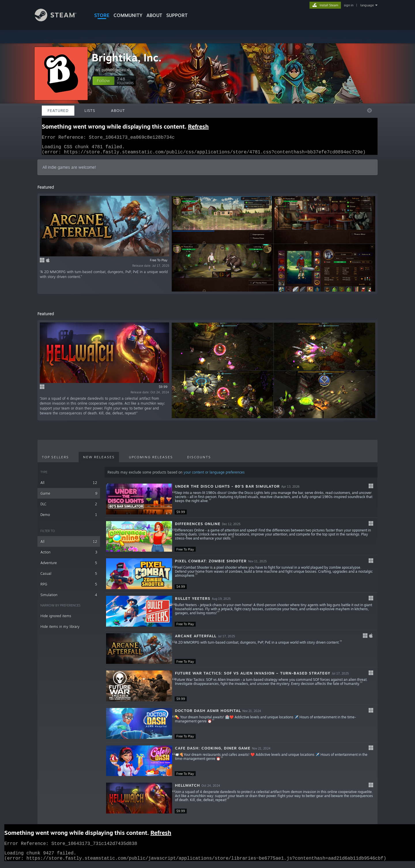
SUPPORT (177, 15)
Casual (69, 577)
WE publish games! (113, 70)
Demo (69, 518)
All (69, 486)
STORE (102, 15)
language (367, 5)
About (154, 15)
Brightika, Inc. (127, 58)
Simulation (69, 598)
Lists (90, 110)
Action (69, 556)
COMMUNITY (128, 15)
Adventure (69, 566)
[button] (103, 81)
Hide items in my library (60, 630)
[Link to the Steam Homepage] (60, 20)
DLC (69, 507)
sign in (349, 5)
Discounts (199, 461)
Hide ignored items (56, 619)
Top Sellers (55, 461)
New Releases (99, 461)
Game (69, 497)
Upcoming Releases (151, 461)
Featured (58, 110)
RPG (69, 588)
